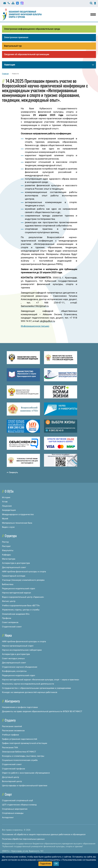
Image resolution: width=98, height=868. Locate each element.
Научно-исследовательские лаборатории (22, 650)
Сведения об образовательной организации (27, 54)
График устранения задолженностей (20, 739)
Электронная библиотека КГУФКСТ (19, 752)
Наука (8, 635)
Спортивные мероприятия (15, 809)
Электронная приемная (16, 37)
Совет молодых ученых (13, 658)
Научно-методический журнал (17, 593)
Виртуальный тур (13, 46)
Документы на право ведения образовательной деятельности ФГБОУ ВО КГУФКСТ (42, 711)
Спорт (8, 794)
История (6, 497)
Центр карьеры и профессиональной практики (25, 786)
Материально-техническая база (17, 523)
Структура (11, 536)
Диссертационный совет (14, 567)
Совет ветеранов (10, 622)
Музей (5, 519)
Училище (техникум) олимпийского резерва (23, 580)
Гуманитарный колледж (14, 576)
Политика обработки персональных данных (23, 839)
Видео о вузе (8, 527)
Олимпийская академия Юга (16, 614)
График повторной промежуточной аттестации (25, 743)
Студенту (10, 720)
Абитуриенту (12, 701)
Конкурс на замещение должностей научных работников (30, 692)
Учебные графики (10, 735)
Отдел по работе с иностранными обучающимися (26, 773)
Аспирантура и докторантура (16, 563)
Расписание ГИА (10, 748)
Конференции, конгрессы (14, 671)
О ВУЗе (9, 491)
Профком (7, 618)
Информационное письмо (35, 326)
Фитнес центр (9, 601)
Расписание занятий (12, 726)
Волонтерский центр (12, 781)
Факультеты (8, 550)
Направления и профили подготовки (20, 707)
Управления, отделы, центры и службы (21, 610)
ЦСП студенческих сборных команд (19, 805)
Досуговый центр (10, 777)
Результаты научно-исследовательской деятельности (28, 684)
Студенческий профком (13, 769)
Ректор (5, 542)
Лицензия (7, 506)
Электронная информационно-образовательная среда (32, 29)
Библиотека (8, 584)
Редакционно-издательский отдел (19, 589)
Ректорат (6, 546)
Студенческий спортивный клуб (17, 800)
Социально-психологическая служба (20, 760)
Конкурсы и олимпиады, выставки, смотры (23, 756)
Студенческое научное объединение (20, 667)
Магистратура (9, 559)
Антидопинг (8, 817)
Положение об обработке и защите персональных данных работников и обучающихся (44, 834)
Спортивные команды (13, 813)
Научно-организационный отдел (18, 646)
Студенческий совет (12, 627)
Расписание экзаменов (13, 731)
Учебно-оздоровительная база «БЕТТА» (21, 606)
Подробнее (45, 864)
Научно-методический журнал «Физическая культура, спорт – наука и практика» (41, 680)
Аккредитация (9, 510)
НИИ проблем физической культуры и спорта (24, 572)
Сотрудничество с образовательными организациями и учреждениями (36, 688)
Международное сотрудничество (18, 514)
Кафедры (6, 555)
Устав (5, 502)
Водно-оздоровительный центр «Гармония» (23, 597)
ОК (56, 864)
